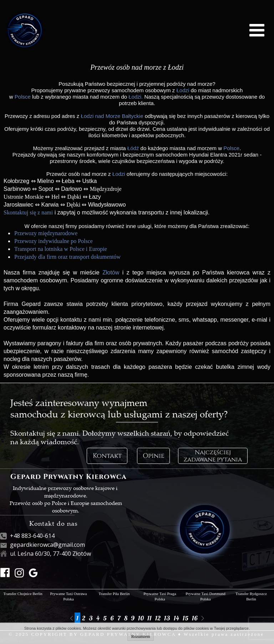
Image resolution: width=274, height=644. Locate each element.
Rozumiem (141, 636)
